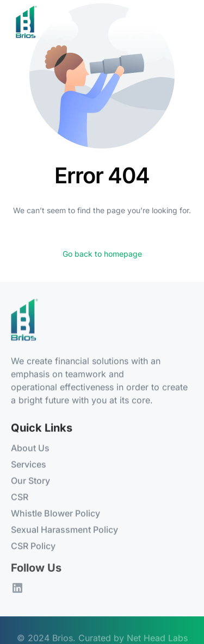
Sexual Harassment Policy (64, 530)
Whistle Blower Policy (55, 513)
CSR (20, 497)
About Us (30, 448)
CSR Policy (33, 546)
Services (29, 465)
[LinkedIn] (17, 589)
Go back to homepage (102, 254)
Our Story (30, 481)
